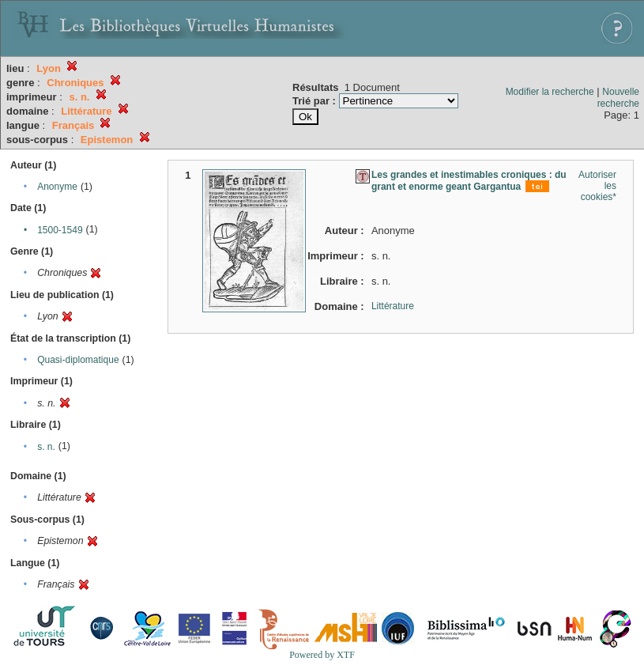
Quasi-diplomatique (78, 360)
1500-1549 (60, 230)
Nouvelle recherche (618, 98)
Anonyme (57, 187)
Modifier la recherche (550, 92)
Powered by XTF (322, 655)
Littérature (393, 306)
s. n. (46, 447)
